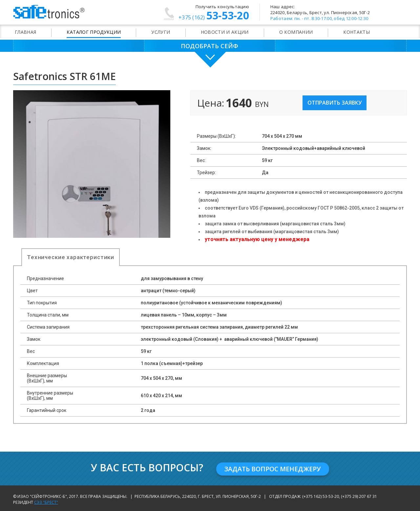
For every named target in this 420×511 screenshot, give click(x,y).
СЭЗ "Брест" (46, 501)
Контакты (357, 32)
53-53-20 (214, 16)
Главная (25, 32)
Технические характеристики (71, 257)
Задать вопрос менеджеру (273, 468)
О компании (296, 32)
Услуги (161, 32)
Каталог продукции (94, 32)
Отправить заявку (335, 103)
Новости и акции (225, 32)
